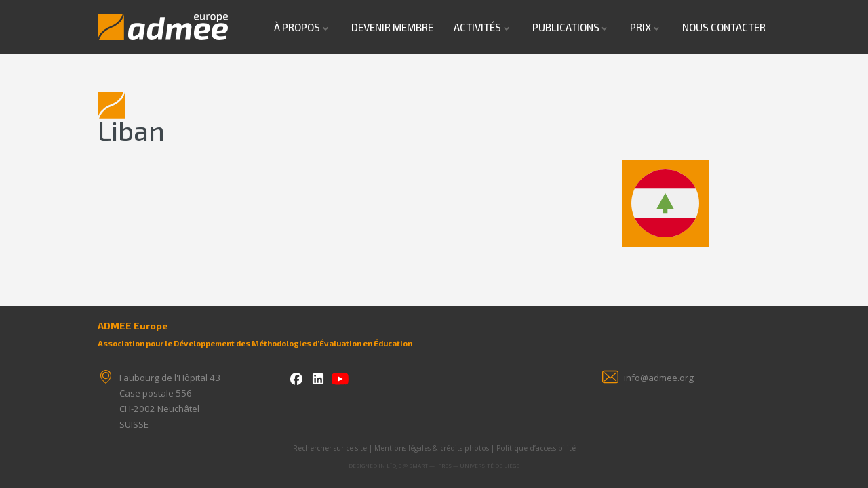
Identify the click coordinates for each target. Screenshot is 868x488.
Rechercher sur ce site (330, 448)
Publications (566, 27)
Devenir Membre (392, 27)
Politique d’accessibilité (536, 448)
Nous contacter (724, 27)
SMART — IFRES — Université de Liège (464, 465)
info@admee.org (659, 378)
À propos (297, 27)
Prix (640, 27)
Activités (477, 27)
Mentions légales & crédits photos (432, 448)
